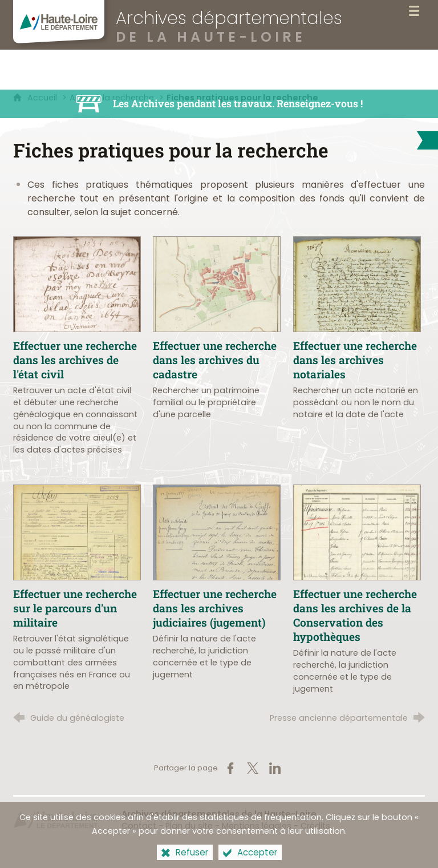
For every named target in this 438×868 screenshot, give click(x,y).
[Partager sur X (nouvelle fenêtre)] (253, 768)
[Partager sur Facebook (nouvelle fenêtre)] (230, 768)
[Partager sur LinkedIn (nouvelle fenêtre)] (275, 768)
